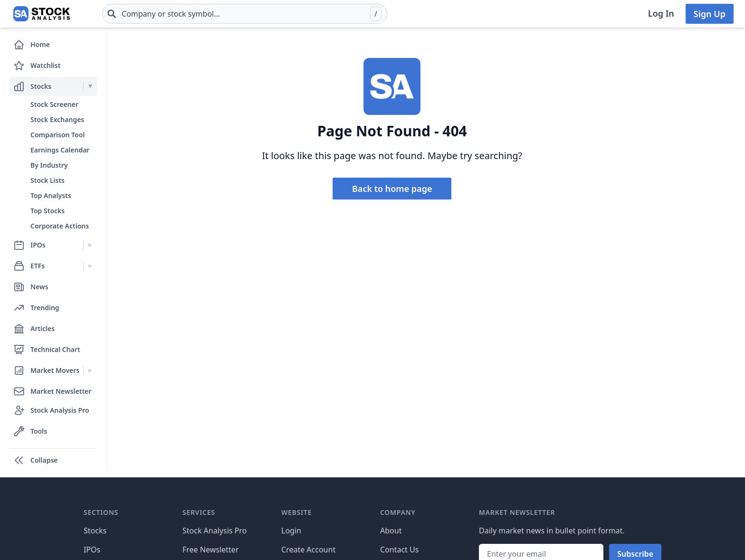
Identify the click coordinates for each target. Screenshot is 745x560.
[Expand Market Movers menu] (90, 370)
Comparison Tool (57, 135)
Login (291, 531)
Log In (661, 13)
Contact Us (399, 550)
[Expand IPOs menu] (90, 245)
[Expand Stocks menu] (90, 86)
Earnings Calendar (60, 150)
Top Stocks (48, 211)
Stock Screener (54, 104)
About (391, 531)
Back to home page (392, 189)
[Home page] (42, 14)
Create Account (308, 550)
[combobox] (245, 14)
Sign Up (710, 14)
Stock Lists (48, 180)
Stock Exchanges (57, 119)
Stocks (95, 531)
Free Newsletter (210, 550)
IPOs (92, 550)
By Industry (49, 165)
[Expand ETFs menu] (90, 266)
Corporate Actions (60, 226)
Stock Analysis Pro (215, 531)
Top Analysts (51, 195)
